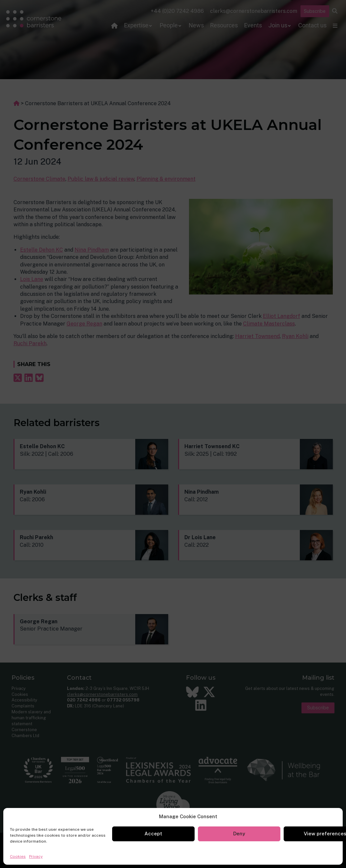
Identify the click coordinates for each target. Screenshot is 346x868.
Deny (239, 834)
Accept (153, 834)
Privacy (36, 856)
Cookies (18, 856)
